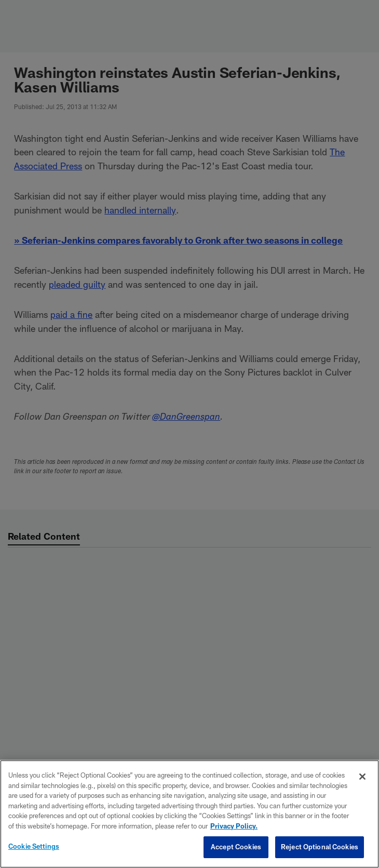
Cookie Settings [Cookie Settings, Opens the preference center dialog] (34, 846)
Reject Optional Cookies (320, 847)
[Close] (362, 777)
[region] (189, 814)
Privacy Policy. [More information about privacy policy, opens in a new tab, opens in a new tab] (234, 826)
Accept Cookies (236, 847)
